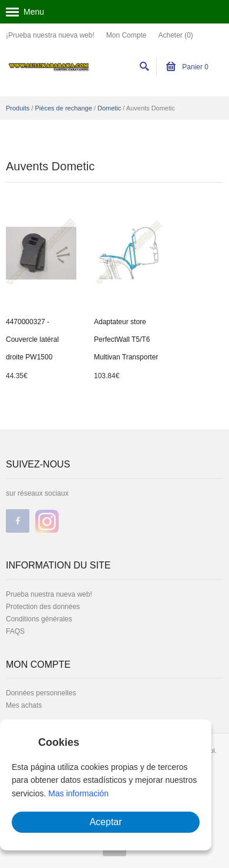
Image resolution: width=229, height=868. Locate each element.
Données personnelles (41, 693)
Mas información (78, 793)
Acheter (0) (175, 35)
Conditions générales (39, 619)
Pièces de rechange (64, 108)
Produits (18, 108)
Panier (187, 67)
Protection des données (43, 607)
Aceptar (105, 822)
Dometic (109, 108)
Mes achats (24, 705)
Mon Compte (127, 35)
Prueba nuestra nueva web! (49, 594)
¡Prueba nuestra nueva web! (50, 35)
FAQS (15, 631)
